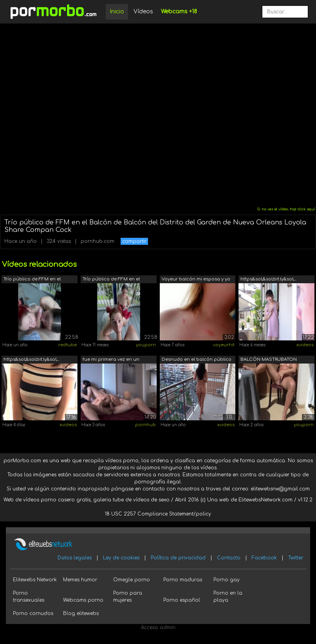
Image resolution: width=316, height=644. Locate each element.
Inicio (117, 12)
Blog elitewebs (81, 613)
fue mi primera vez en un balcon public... (111, 360)
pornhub (145, 425)
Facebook (264, 558)
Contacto (229, 558)
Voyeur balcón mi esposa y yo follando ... (196, 280)
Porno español (182, 600)
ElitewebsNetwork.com (265, 500)
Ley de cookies (121, 558)
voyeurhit (224, 345)
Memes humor (80, 580)
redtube (68, 345)
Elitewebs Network (35, 580)
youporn (146, 345)
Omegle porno (132, 580)
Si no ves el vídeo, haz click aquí (286, 209)
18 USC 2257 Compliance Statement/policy (158, 514)
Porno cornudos (33, 613)
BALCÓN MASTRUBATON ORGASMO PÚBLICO (269, 360)
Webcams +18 (179, 12)
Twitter (296, 558)
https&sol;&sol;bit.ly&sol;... (268, 279)
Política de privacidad (178, 558)
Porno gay (227, 580)
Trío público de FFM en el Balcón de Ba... (32, 280)
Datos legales (75, 558)
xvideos (305, 345)
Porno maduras (183, 580)
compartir (134, 241)
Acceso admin (158, 628)
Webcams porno (83, 600)
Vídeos (143, 12)
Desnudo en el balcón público (197, 359)
